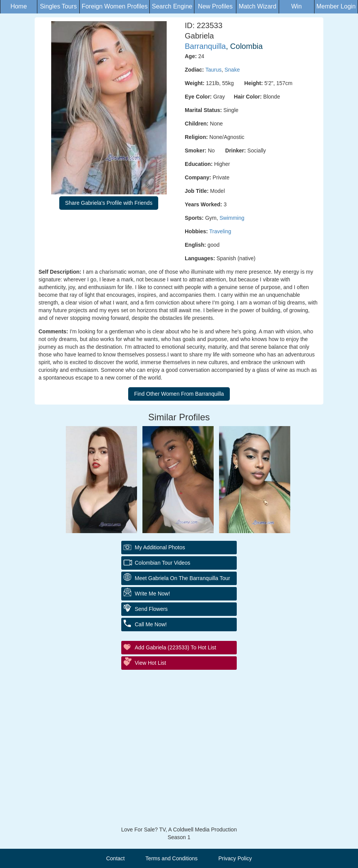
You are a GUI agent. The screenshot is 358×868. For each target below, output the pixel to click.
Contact (115, 858)
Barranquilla (205, 46)
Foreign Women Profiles (115, 6)
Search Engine (172, 6)
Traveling (220, 231)
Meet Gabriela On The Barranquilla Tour (182, 578)
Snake (232, 70)
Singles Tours (59, 6)
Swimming (232, 218)
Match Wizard (258, 6)
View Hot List (150, 663)
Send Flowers (151, 609)
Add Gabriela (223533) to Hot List (175, 647)
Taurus (213, 70)
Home (19, 6)
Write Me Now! (152, 594)
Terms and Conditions (171, 858)
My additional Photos (160, 547)
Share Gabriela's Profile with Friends (109, 203)
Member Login (336, 6)
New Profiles (215, 6)
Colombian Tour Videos (162, 563)
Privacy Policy (235, 858)
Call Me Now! (151, 624)
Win (296, 6)
